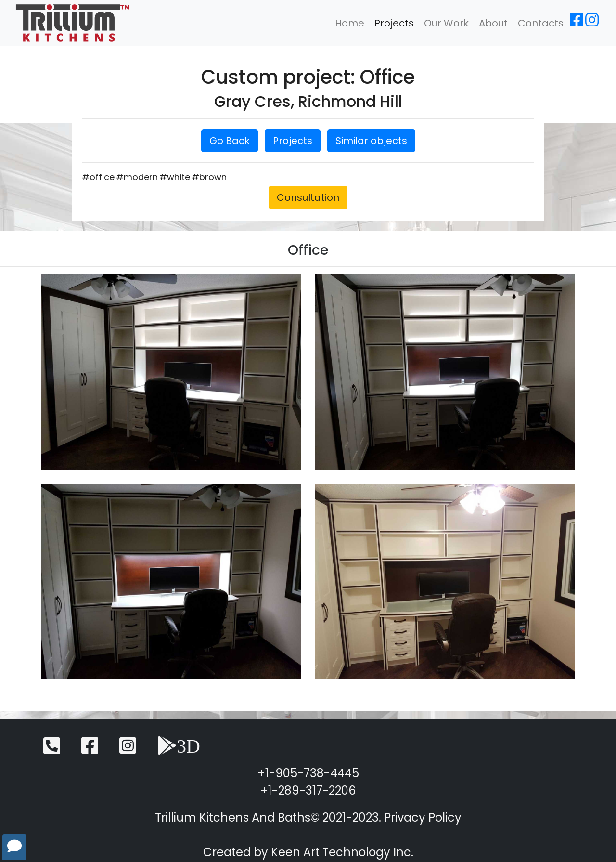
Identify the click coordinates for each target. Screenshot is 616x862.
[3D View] (179, 750)
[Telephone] (52, 750)
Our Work (446, 23)
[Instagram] (592, 23)
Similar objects (371, 141)
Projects (394, 23)
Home (350, 23)
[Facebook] (577, 23)
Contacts (541, 23)
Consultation (308, 197)
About (493, 23)
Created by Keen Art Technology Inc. (308, 852)
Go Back (230, 141)
